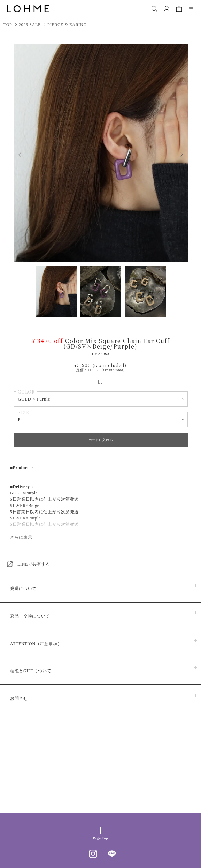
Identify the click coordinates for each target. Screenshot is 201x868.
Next (183, 153)
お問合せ (19, 698)
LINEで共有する (34, 564)
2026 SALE (30, 25)
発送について (23, 589)
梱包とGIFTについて (31, 671)
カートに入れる (101, 440)
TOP (8, 25)
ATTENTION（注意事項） (36, 644)
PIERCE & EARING (67, 25)
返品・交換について (30, 616)
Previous (18, 153)
